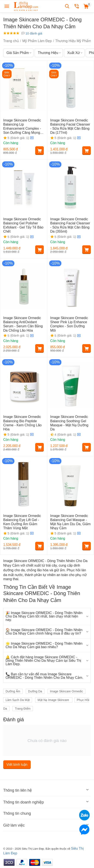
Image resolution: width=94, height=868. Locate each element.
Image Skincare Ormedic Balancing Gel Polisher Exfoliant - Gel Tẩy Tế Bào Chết (23, 225)
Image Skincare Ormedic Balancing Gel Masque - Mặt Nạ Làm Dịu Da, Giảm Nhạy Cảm (70, 522)
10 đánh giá (32, 33)
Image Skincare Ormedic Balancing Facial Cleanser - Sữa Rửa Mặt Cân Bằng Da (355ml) (70, 225)
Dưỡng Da (35, 691)
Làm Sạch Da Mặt (18, 700)
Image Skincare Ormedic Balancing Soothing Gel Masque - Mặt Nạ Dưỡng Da (69, 423)
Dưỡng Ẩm (13, 691)
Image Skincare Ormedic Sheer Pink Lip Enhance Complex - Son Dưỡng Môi (69, 324)
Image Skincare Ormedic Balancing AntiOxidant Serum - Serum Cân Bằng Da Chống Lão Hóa (23, 324)
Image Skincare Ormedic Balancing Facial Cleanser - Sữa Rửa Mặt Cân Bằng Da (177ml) (70, 127)
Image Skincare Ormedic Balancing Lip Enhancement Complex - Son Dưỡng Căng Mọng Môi (22, 127)
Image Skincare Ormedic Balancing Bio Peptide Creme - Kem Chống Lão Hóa (22, 423)
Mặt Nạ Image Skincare (54, 700)
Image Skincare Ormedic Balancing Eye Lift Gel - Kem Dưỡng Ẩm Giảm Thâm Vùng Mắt (22, 522)
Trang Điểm (23, 709)
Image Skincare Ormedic (67, 691)
